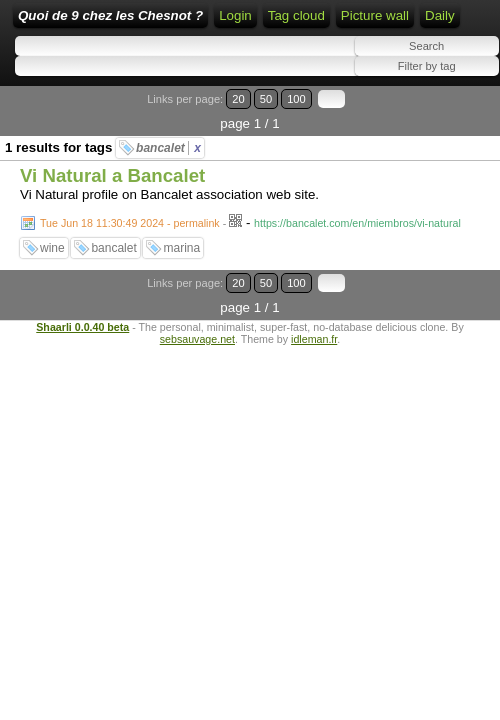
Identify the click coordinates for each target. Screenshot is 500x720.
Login (235, 15)
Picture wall (375, 15)
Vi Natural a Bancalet (112, 175)
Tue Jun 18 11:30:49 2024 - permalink (130, 223)
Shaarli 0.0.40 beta (82, 327)
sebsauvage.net (197, 339)
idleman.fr (314, 339)
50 (266, 99)
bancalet (168, 148)
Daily (440, 15)
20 (238, 99)
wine (52, 248)
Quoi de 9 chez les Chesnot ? (110, 15)
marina (181, 248)
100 (296, 99)
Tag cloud (296, 15)
